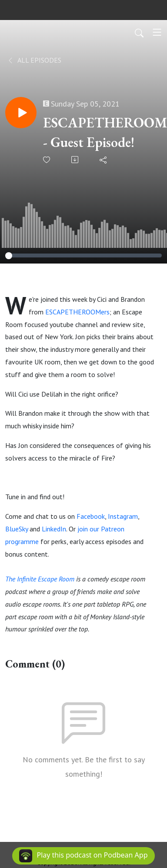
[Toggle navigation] (157, 32)
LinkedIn (54, 529)
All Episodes (34, 60)
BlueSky (17, 529)
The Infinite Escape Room (40, 579)
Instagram (123, 516)
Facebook (91, 516)
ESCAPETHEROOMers (77, 312)
